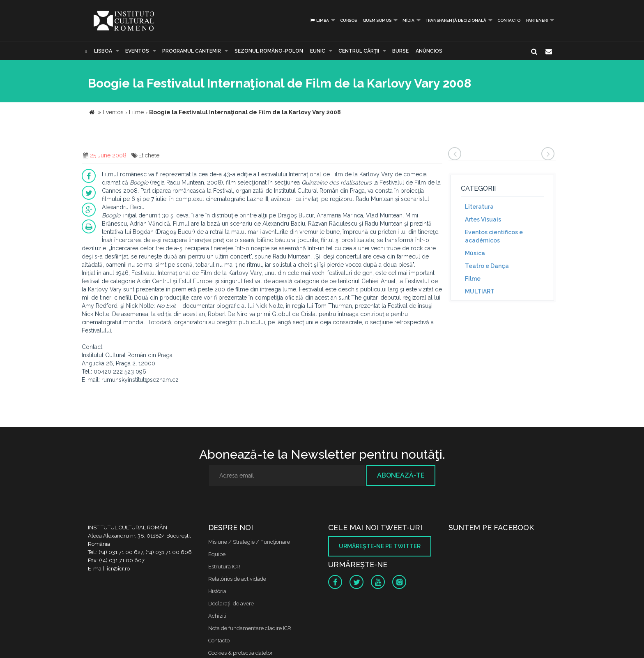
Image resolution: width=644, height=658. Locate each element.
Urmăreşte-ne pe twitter (380, 546)
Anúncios (429, 51)
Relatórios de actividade (237, 579)
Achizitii (218, 616)
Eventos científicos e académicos (494, 236)
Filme (473, 279)
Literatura (479, 207)
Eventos (137, 51)
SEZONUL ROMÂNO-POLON (269, 51)
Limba (319, 20)
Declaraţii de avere (231, 604)
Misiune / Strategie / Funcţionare (249, 542)
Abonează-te (401, 475)
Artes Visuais (483, 219)
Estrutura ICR (224, 567)
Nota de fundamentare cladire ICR (250, 628)
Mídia (408, 20)
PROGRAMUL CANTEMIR (192, 51)
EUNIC (318, 51)
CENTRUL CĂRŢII (359, 51)
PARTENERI (537, 20)
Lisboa (103, 51)
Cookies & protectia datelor (240, 653)
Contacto (509, 20)
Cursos (348, 20)
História (217, 591)
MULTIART (480, 291)
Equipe (217, 554)
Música (475, 253)
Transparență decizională (456, 20)
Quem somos (377, 20)
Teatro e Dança (487, 266)
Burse (400, 51)
